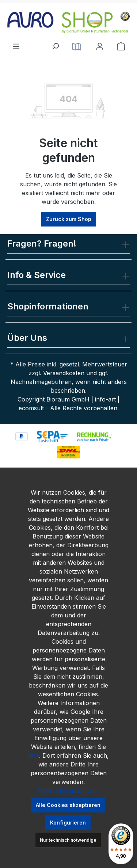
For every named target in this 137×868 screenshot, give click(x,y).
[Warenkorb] (121, 46)
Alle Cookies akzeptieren (68, 805)
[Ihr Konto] (100, 46)
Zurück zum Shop (69, 219)
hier (34, 755)
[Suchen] (55, 44)
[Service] (77, 46)
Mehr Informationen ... (68, 791)
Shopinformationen (48, 306)
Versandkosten (64, 373)
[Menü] (16, 44)
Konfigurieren (68, 823)
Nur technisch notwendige (68, 840)
